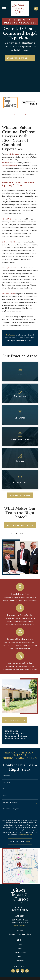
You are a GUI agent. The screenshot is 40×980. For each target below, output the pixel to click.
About (20, 948)
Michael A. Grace (8, 219)
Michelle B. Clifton (9, 294)
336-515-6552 (20, 910)
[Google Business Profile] (18, 971)
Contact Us (20, 961)
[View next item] (23, 115)
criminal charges (13, 154)
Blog (20, 957)
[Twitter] (27, 971)
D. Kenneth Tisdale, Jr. (10, 242)
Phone (5, 789)
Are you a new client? (10, 802)
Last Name (7, 782)
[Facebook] (13, 971)
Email (5, 796)
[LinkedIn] (22, 971)
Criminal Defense (20, 952)
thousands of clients (10, 166)
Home (20, 944)
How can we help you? (11, 809)
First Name (7, 776)
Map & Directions (20, 926)
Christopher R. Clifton (10, 268)
